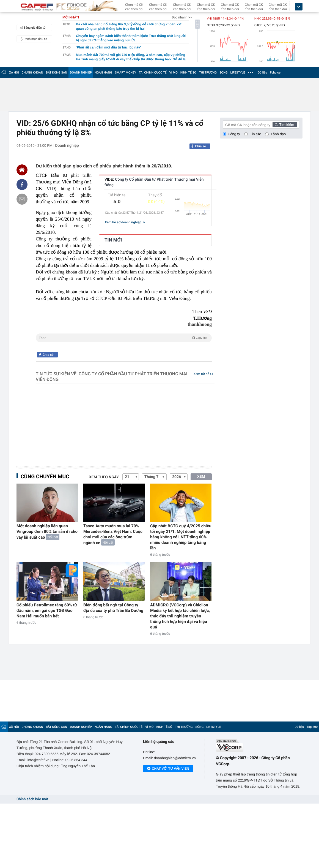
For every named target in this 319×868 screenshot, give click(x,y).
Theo (124, 338)
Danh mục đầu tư (32, 39)
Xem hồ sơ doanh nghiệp (125, 222)
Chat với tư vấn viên (168, 769)
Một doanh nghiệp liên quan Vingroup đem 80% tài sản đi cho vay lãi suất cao (47, 532)
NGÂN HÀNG (103, 73)
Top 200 (312, 727)
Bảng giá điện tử (32, 28)
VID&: (154, 182)
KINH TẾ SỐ (188, 73)
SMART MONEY (126, 73)
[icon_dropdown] (299, 7)
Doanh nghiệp (67, 146)
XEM (201, 477)
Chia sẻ (200, 146)
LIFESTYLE (238, 73)
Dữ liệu (262, 73)
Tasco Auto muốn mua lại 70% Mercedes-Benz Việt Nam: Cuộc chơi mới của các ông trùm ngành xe (113, 534)
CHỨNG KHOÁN (32, 73)
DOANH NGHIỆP (81, 73)
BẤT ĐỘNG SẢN (57, 73)
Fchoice (275, 73)
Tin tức (255, 134)
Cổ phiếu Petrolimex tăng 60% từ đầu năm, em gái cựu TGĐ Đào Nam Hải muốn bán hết (47, 611)
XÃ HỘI (14, 73)
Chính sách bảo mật (32, 799)
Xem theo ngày (104, 477)
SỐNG (224, 73)
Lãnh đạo (278, 134)
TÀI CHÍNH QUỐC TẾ (153, 73)
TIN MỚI (113, 240)
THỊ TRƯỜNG (208, 73)
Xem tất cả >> (204, 374)
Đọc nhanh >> (182, 17)
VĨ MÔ (174, 73)
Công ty (234, 134)
